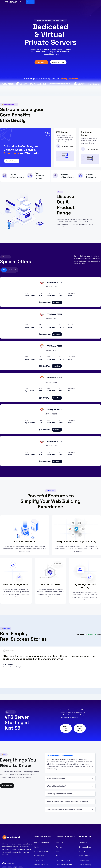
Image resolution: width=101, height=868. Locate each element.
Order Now (57, 302)
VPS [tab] (4, 270)
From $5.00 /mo (67, 147)
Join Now (30, 2)
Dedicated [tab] (12, 270)
